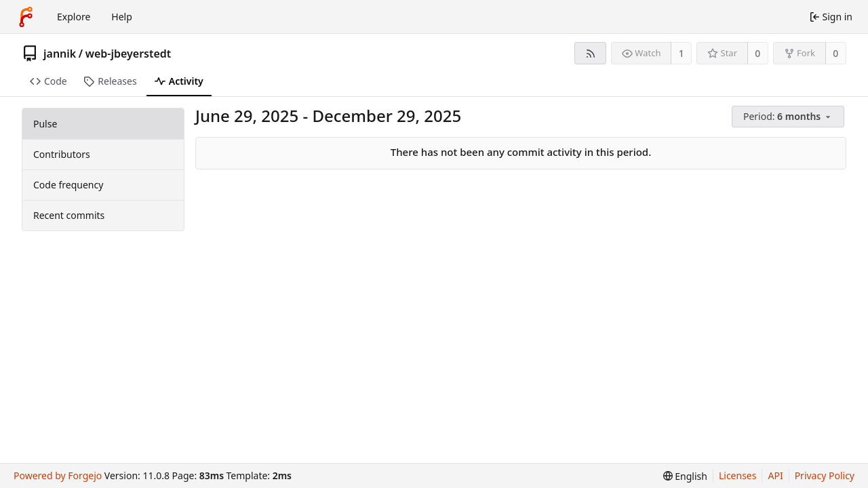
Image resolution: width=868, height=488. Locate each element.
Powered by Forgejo (58, 475)
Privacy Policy (825, 475)
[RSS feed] (590, 53)
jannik (60, 54)
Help (122, 17)
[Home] (26, 17)
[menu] (789, 117)
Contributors (62, 154)
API (775, 475)
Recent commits (69, 215)
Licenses (738, 475)
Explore (74, 17)
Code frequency (68, 185)
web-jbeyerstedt (129, 54)
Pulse (45, 124)
